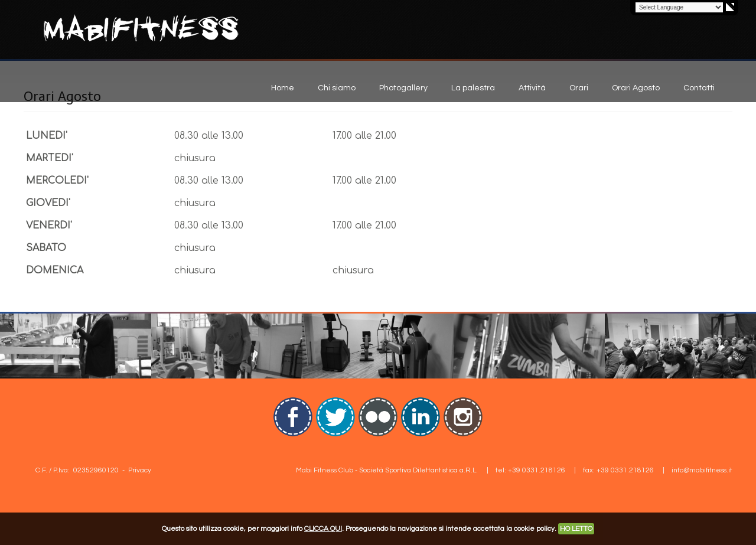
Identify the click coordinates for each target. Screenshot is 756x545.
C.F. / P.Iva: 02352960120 (77, 470)
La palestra (473, 88)
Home (283, 88)
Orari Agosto (636, 88)
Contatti (699, 88)
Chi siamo (337, 88)
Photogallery (403, 88)
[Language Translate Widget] (679, 7)
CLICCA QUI (323, 529)
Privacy (140, 470)
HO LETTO (576, 529)
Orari (579, 88)
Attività (532, 88)
